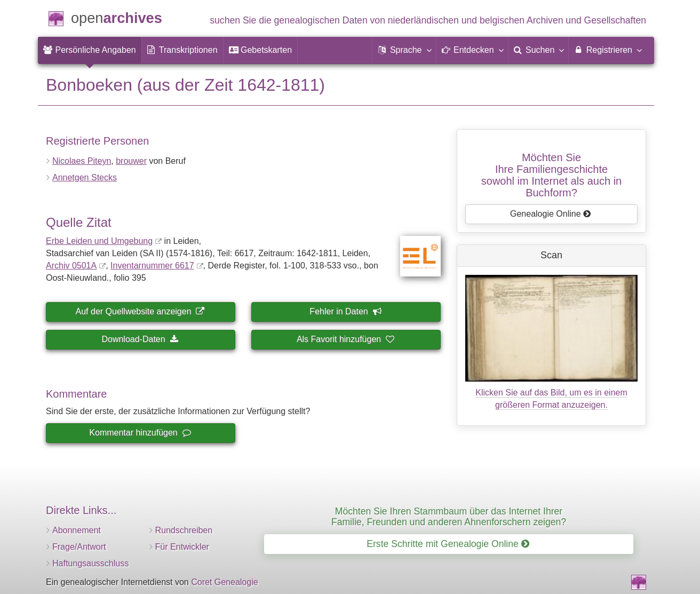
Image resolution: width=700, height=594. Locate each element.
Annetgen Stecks (85, 177)
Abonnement (77, 530)
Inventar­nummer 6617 (152, 266)
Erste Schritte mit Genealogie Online (448, 544)
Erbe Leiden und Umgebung (99, 241)
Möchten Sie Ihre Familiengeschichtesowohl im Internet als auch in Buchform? (551, 175)
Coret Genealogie (224, 582)
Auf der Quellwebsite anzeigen (140, 311)
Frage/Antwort (79, 547)
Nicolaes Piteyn (82, 161)
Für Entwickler (182, 547)
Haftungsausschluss (90, 563)
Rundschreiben (184, 530)
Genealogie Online (551, 214)
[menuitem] (90, 50)
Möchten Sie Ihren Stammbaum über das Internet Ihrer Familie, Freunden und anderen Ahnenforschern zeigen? (449, 516)
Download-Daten (140, 339)
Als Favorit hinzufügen (345, 339)
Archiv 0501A (71, 266)
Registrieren (607, 50)
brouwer (131, 161)
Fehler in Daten (345, 311)
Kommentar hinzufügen (140, 433)
